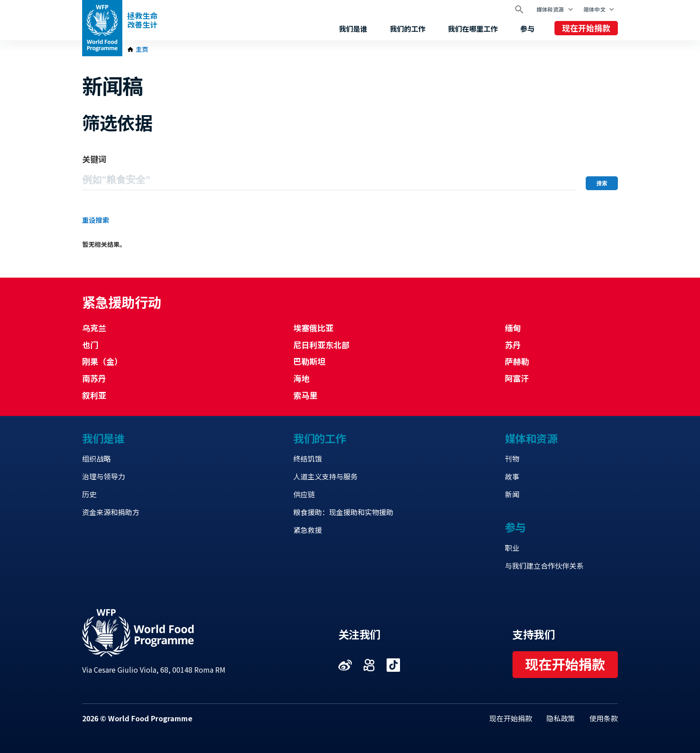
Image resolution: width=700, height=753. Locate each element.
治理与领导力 (104, 476)
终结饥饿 (308, 458)
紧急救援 (308, 530)
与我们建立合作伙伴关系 (544, 566)
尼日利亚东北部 (321, 345)
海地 (301, 378)
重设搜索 (96, 220)
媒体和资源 (550, 9)
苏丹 (513, 345)
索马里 (305, 395)
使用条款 (604, 718)
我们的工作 (408, 29)
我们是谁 (353, 29)
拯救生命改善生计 (142, 20)
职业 (512, 548)
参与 (527, 29)
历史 (89, 494)
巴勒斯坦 (309, 361)
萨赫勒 (517, 361)
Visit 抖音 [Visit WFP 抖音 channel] (393, 665)
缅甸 (513, 328)
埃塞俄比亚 (313, 328)
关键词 (94, 159)
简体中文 (594, 9)
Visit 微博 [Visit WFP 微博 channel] (345, 665)
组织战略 (96, 458)
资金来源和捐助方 (111, 512)
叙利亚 (94, 395)
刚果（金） (102, 361)
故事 (512, 476)
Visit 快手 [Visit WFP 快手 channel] (369, 665)
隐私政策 (561, 718)
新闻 (512, 494)
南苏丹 (94, 378)
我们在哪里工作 (473, 29)
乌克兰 (94, 328)
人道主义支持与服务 (325, 476)
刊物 (512, 458)
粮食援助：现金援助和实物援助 (343, 512)
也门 (90, 345)
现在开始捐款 (586, 28)
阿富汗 (517, 378)
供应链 (304, 494)
